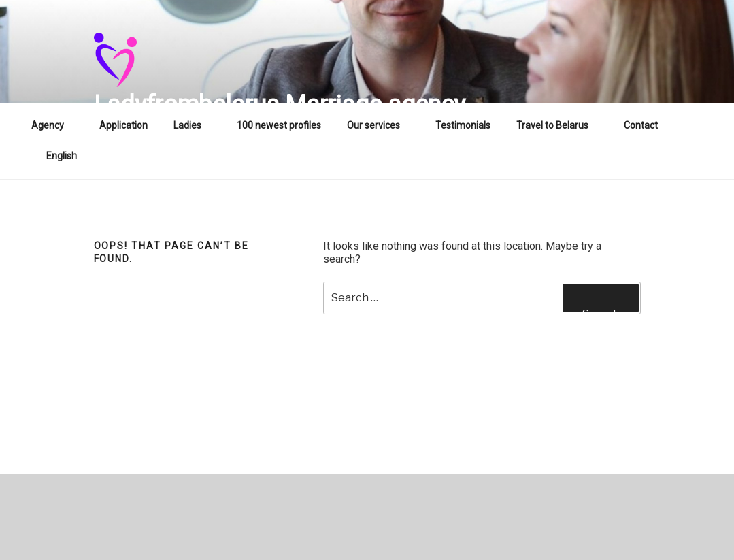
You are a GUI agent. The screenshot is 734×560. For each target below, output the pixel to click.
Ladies (194, 125)
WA (691, 125)
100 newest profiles (279, 125)
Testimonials (463, 125)
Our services (380, 125)
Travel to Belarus (559, 125)
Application (123, 125)
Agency (54, 125)
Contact (641, 125)
